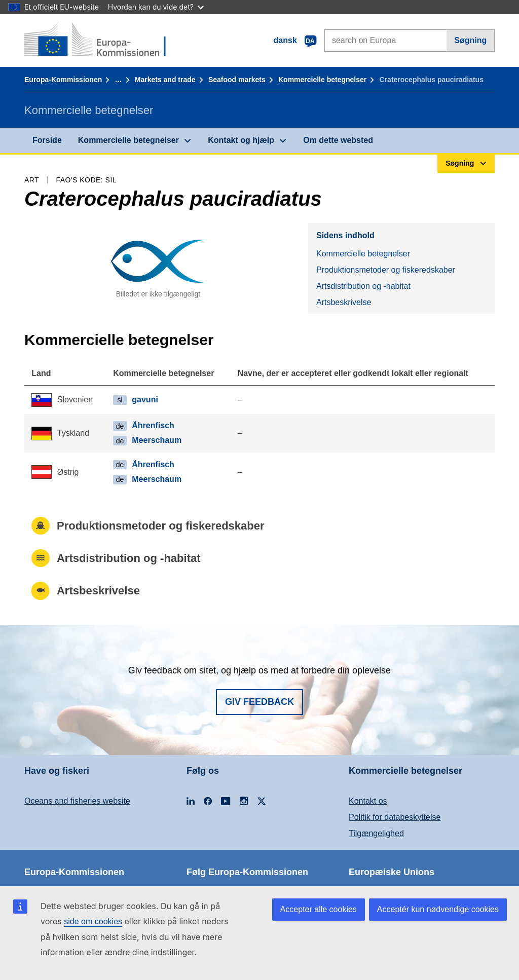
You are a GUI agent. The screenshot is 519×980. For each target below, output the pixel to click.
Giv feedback (259, 702)
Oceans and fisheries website (77, 801)
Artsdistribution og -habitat (363, 286)
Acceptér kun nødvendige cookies (438, 909)
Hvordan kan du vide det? (156, 7)
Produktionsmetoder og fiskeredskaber (386, 270)
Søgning (470, 40)
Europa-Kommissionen (63, 80)
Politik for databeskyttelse (395, 817)
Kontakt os (368, 801)
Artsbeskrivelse (344, 302)
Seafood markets (237, 80)
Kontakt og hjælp (241, 140)
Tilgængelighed (376, 833)
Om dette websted (338, 140)
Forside (47, 140)
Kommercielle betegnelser (322, 80)
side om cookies (93, 921)
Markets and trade (165, 80)
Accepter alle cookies (319, 909)
